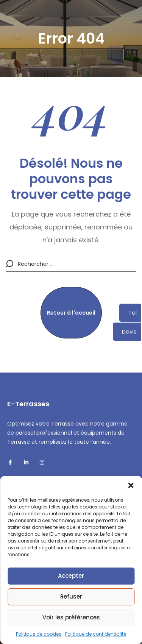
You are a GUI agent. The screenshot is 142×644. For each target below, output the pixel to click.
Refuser (71, 596)
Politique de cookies (39, 634)
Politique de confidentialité (96, 634)
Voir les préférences (71, 617)
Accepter (71, 576)
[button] (131, 485)
